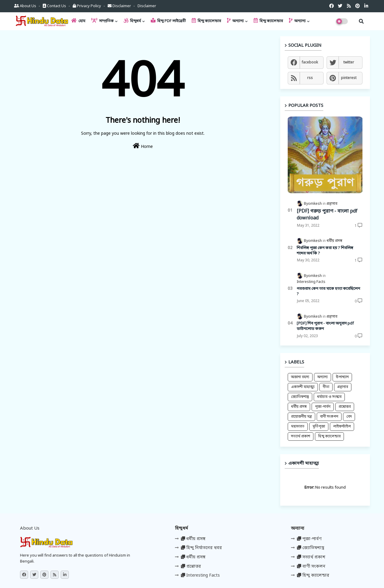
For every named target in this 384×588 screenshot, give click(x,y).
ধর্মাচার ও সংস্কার (329, 397)
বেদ (349, 417)
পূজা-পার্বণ (323, 407)
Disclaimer (120, 6)
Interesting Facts (200, 576)
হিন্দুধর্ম (132, 21)
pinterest (349, 78)
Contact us (55, 6)
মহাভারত (298, 427)
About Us (26, 6)
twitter (349, 63)
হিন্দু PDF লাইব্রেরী (168, 21)
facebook (310, 63)
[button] (361, 21)
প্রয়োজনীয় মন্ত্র (301, 417)
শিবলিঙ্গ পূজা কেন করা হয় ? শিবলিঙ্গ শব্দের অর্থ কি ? (325, 251)
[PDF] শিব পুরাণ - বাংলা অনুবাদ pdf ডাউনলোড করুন (325, 326)
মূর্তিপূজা (319, 427)
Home (143, 146)
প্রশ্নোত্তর (345, 407)
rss (310, 78)
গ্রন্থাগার (343, 387)
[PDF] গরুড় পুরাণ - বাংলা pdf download (327, 215)
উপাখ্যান (342, 377)
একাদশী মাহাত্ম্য (303, 387)
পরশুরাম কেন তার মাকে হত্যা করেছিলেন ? (328, 291)
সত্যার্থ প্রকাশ (301, 437)
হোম (78, 21)
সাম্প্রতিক (102, 21)
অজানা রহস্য (300, 377)
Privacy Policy (87, 6)
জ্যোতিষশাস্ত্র (300, 397)
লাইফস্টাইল (342, 427)
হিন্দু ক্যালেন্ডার (206, 21)
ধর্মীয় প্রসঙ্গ (299, 407)
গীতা (326, 387)
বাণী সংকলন (329, 417)
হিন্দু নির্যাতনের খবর (201, 548)
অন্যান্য (235, 21)
